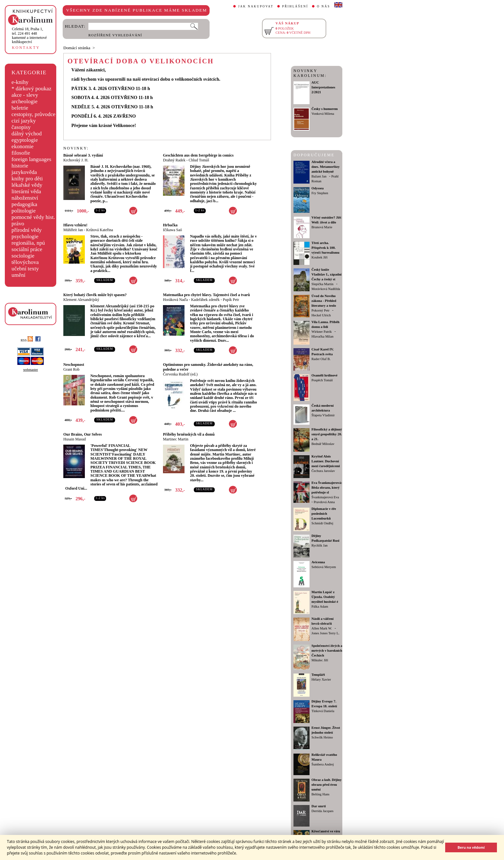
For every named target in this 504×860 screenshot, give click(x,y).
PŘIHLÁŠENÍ (295, 6)
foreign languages (32, 159)
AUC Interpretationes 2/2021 (323, 87)
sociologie (23, 256)
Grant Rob (71, 369)
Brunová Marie (322, 227)
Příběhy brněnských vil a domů (189, 434)
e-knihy (20, 82)
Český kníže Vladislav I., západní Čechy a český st (327, 274)
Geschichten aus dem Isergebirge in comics (198, 155)
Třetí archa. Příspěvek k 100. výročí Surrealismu (325, 248)
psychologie (25, 236)
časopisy (21, 127)
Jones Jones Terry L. (325, 633)
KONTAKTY (26, 48)
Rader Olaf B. (321, 359)
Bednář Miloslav (323, 444)
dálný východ (27, 134)
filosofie (21, 153)
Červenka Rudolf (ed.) (180, 374)
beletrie (20, 108)
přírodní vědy (27, 230)
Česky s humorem (325, 109)
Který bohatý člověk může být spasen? (95, 295)
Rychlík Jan (319, 545)
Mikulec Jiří (320, 660)
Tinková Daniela (323, 711)
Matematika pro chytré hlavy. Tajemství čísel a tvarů (206, 295)
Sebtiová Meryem (324, 567)
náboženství (25, 198)
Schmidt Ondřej (322, 523)
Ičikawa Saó (172, 230)
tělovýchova (25, 262)
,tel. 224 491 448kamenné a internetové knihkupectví (29, 35)
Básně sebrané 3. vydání (83, 155)
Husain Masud (75, 439)
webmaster (31, 370)
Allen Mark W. (322, 628)
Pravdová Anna (324, 502)
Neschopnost (74, 365)
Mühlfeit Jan (73, 230)
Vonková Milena (323, 114)
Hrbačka (170, 225)
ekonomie (22, 146)
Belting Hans (320, 794)
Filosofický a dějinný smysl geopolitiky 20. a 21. (327, 434)
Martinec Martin (176, 439)
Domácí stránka (77, 48)
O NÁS (324, 6)
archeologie (25, 101)
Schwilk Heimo (322, 737)
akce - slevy (25, 95)
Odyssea (318, 188)
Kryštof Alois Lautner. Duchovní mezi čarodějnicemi (326, 461)
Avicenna (318, 562)
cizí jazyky (24, 121)
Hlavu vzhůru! (75, 225)
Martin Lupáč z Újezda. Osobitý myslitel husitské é (325, 597)
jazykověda (24, 172)
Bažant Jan (319, 176)
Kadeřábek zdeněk (205, 300)
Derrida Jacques (322, 811)
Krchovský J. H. (76, 160)
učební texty (25, 269)
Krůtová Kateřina (100, 230)
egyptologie (25, 140)
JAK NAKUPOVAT (256, 6)
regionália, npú (28, 243)
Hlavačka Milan (322, 336)
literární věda (26, 191)
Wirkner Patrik (322, 332)
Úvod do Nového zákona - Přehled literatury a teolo (324, 301)
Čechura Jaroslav (323, 471)
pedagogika (24, 204)
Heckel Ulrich (321, 315)
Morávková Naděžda (326, 289)
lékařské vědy (27, 185)
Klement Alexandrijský (81, 300)
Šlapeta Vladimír (323, 415)
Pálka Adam (320, 607)
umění (18, 275)
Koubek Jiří (319, 257)
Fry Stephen (320, 193)
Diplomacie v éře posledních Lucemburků (324, 514)
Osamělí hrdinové (324, 375)
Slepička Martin (322, 284)
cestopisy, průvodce (34, 114)
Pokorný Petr (320, 310)
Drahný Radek (174, 160)
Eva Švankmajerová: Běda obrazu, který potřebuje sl (327, 488)
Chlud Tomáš (199, 160)
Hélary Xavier (321, 679)
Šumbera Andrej (323, 764)
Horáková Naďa (175, 300)
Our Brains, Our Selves (83, 434)
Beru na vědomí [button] (471, 847)
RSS (27, 340)
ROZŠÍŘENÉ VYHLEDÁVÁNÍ (115, 35)
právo (18, 224)
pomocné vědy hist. (33, 217)
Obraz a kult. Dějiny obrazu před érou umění (327, 785)
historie (20, 166)
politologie (24, 211)
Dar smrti (319, 806)
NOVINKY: (76, 148)
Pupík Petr (231, 300)
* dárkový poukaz (32, 89)
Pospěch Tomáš (322, 380)
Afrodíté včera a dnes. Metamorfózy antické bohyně (326, 167)
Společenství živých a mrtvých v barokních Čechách (327, 651)
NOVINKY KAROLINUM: (310, 73)
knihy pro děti (27, 179)
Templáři (318, 675)
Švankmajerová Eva (325, 497)
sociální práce (27, 249)
